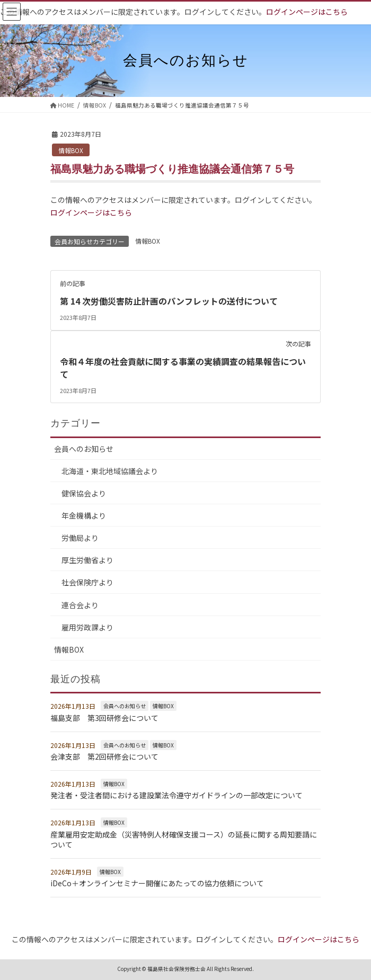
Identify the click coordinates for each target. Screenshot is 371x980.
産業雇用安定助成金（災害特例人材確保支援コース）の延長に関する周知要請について (184, 838)
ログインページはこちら (307, 12)
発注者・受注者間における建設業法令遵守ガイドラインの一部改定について (176, 794)
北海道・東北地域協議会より (110, 469)
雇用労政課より (87, 626)
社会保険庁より (87, 581)
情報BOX (71, 150)
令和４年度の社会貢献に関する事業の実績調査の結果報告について (183, 367)
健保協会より (84, 492)
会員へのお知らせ (84, 447)
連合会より (80, 603)
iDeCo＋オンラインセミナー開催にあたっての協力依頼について (157, 882)
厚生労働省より (87, 559)
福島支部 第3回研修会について (104, 716)
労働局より (80, 537)
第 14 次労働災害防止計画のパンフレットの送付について (169, 301)
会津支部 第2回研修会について (104, 755)
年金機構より (84, 514)
